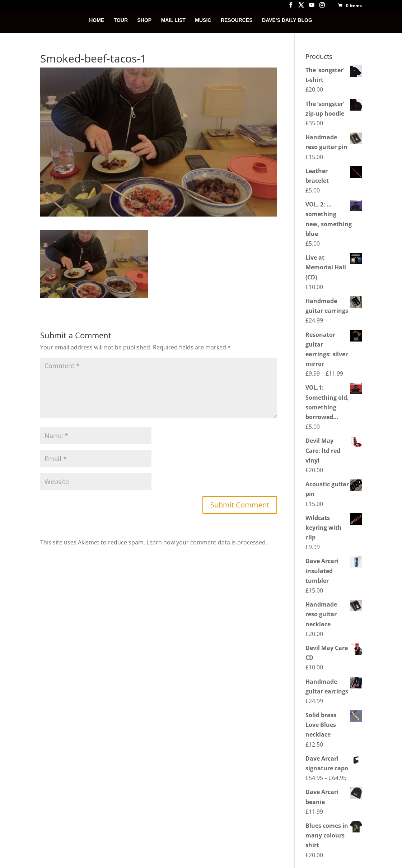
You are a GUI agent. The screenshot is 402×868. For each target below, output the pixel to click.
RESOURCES (237, 20)
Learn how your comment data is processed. (207, 542)
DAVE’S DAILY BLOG (287, 20)
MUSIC (203, 20)
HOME (97, 20)
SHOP (145, 20)
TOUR (121, 20)
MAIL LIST (173, 20)
